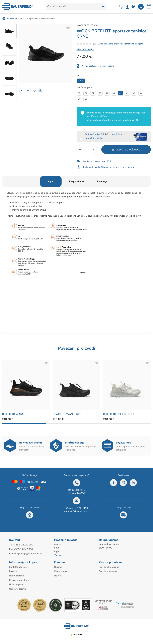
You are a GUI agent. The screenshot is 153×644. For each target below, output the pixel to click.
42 (127, 93)
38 (100, 93)
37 (93, 93)
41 (121, 93)
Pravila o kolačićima (109, 567)
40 (114, 93)
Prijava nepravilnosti (20, 580)
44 (141, 93)
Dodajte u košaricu (128, 150)
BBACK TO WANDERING (68, 414)
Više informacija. (85, 49)
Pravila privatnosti (108, 571)
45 (79, 99)
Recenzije (102, 181)
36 (86, 93)
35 (79, 93)
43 (134, 93)
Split (57, 548)
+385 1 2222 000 (24, 545)
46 (86, 99)
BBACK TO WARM (13, 414)
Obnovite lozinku (18, 589)
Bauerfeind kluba (94, 138)
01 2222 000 (79, 493)
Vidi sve (58, 555)
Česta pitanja (61, 571)
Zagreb (58, 544)
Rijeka (57, 551)
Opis (51, 181)
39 (107, 93)
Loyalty (13, 571)
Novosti (58, 576)
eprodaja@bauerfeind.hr (76, 511)
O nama (58, 567)
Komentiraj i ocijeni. (133, 44)
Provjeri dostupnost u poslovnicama (98, 66)
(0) (94, 44)
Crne (81, 81)
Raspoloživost (77, 181)
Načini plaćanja (17, 576)
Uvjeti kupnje (16, 584)
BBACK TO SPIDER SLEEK (119, 414)
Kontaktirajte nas (18, 567)
